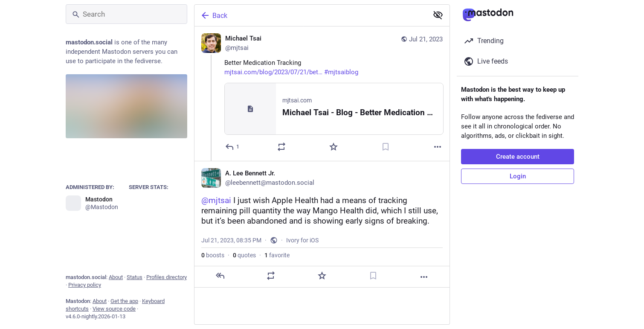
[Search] (126, 14)
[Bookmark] (386, 147)
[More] (438, 147)
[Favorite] (334, 147)
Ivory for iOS (302, 240)
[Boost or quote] (281, 147)
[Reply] (233, 147)
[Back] (310, 15)
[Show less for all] (438, 15)
